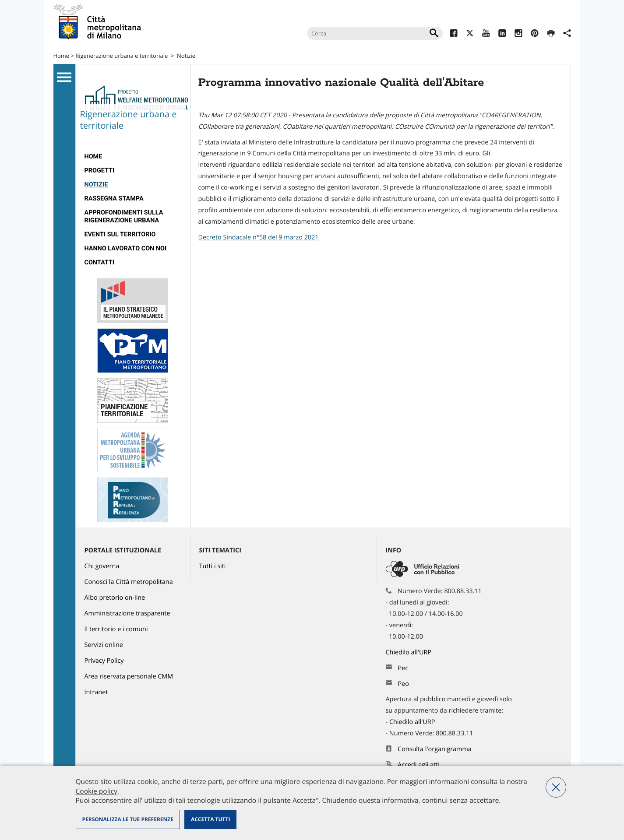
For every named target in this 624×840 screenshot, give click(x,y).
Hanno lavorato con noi (126, 248)
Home (62, 56)
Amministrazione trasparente (127, 613)
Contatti (99, 262)
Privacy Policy (104, 661)
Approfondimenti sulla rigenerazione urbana (124, 216)
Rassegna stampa (114, 199)
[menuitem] (133, 157)
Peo (403, 684)
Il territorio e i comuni (116, 629)
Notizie (186, 56)
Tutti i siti (213, 566)
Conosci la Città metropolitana (129, 582)
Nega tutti (556, 787)
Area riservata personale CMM (129, 677)
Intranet (96, 692)
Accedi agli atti (419, 765)
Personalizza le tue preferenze (128, 819)
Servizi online (104, 645)
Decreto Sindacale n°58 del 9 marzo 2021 (259, 237)
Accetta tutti (210, 819)
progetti (100, 170)
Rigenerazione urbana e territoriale (122, 56)
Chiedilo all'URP (409, 652)
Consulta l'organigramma (435, 749)
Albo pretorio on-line (115, 598)
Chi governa (102, 566)
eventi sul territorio (120, 234)
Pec (403, 668)
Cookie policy (97, 791)
